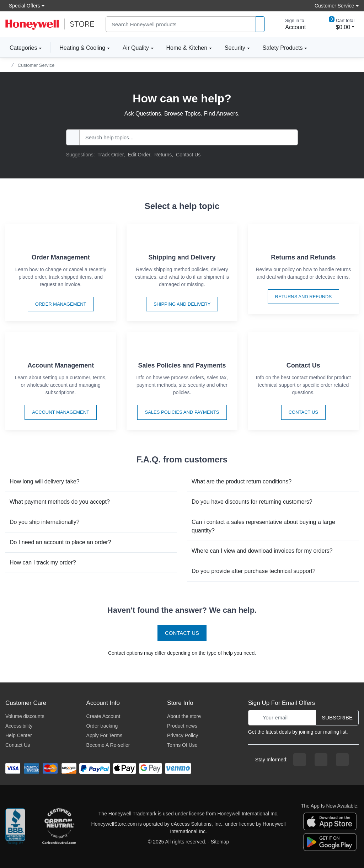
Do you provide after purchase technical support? (254, 571)
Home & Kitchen (187, 48)
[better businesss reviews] (15, 828)
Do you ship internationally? (45, 522)
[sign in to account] (290, 24)
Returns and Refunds (304, 297)
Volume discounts (25, 716)
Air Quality (136, 48)
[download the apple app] (330, 821)
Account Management (61, 412)
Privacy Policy (183, 735)
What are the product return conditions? (242, 481)
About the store (184, 716)
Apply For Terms (105, 735)
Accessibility (19, 726)
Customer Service (36, 65)
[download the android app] (330, 841)
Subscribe (337, 717)
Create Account (103, 716)
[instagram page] (321, 760)
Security (235, 48)
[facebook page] (300, 760)
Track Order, (111, 155)
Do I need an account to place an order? (60, 542)
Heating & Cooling (82, 48)
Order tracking (102, 726)
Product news (182, 726)
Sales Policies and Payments (182, 412)
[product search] (260, 24)
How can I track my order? (43, 562)
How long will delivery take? (45, 481)
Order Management (61, 304)
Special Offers (23, 6)
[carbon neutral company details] (59, 828)
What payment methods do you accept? (60, 502)
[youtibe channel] (342, 760)
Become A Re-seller (108, 745)
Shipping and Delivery (182, 304)
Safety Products (283, 48)
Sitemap (220, 842)
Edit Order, (140, 155)
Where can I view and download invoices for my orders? (262, 551)
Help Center (19, 735)
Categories (21, 48)
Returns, (164, 155)
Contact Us (188, 155)
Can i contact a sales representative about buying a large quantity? (263, 526)
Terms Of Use (182, 745)
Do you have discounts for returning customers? (252, 502)
